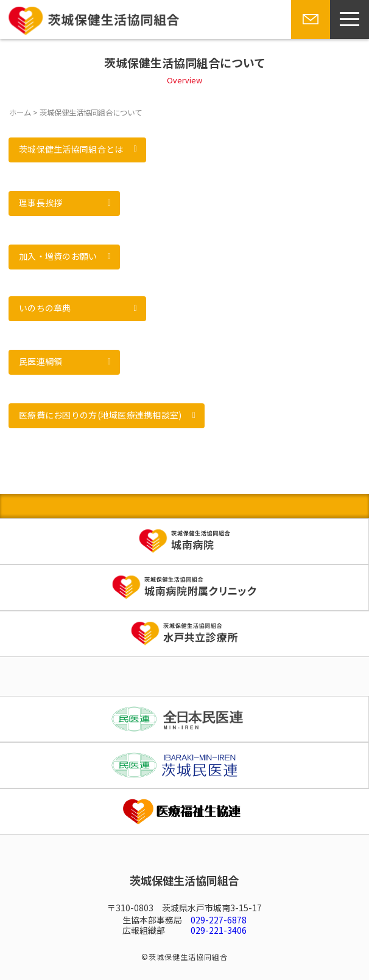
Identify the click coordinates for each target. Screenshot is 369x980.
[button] (77, 150)
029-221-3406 (219, 930)
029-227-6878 (219, 920)
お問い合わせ (309, 38)
